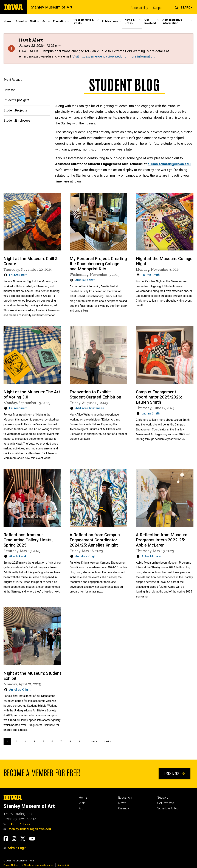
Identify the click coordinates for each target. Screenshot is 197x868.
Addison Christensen (90, 408)
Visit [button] (33, 21)
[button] (184, 7)
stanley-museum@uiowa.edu (27, 829)
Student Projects (15, 110)
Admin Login (17, 848)
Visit (82, 803)
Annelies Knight (86, 556)
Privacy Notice (11, 865)
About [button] (20, 21)
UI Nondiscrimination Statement (38, 865)
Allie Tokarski (18, 556)
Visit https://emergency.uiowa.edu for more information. (114, 56)
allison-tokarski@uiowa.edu (169, 164)
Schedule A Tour (168, 808)
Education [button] (60, 21)
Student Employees (17, 121)
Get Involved (166, 803)
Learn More (175, 773)
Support (158, 8)
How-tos (9, 90)
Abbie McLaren (152, 556)
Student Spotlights (16, 100)
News (122, 803)
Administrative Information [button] (172, 21)
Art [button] (44, 21)
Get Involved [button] (150, 21)
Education (125, 798)
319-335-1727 (17, 824)
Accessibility (139, 8)
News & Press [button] (130, 21)
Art (81, 808)
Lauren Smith (18, 275)
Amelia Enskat (85, 280)
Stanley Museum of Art (52, 7)
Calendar (124, 808)
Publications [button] (110, 21)
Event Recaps (13, 80)
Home (8, 21)
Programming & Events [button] (83, 21)
